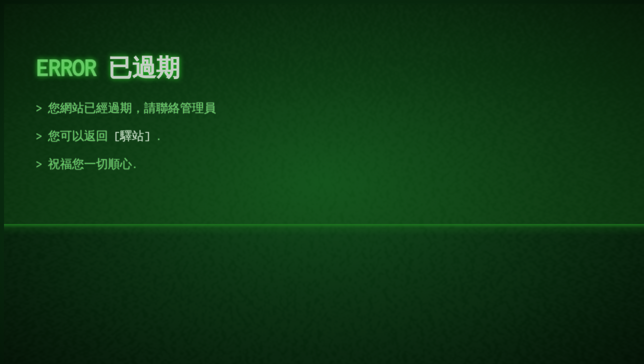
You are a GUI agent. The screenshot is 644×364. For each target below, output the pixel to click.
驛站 (132, 136)
